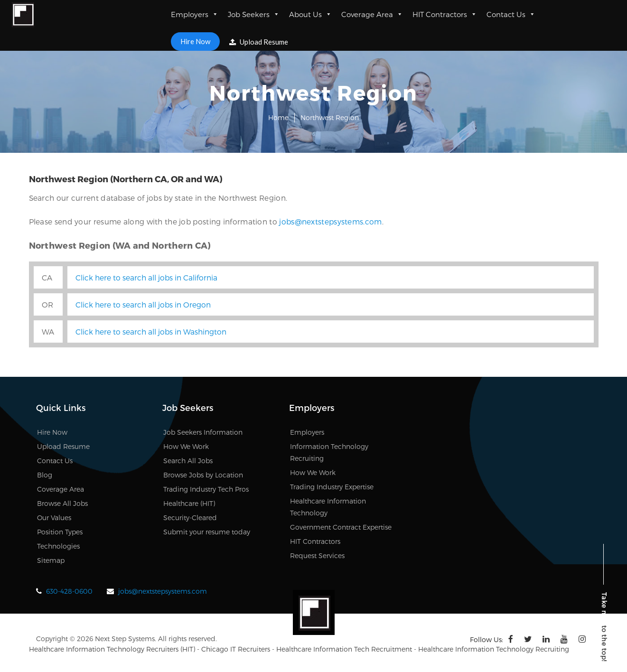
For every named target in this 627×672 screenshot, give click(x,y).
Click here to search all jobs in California (146, 277)
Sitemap (51, 560)
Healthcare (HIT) (189, 503)
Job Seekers (254, 14)
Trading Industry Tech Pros (206, 489)
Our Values (54, 518)
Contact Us (511, 14)
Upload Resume (259, 42)
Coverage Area (372, 14)
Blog (45, 475)
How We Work (186, 446)
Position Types (60, 532)
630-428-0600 (69, 591)
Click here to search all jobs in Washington (151, 331)
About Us (310, 14)
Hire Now (195, 41)
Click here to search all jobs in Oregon (143, 304)
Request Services (317, 555)
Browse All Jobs (62, 503)
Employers (195, 14)
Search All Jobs (188, 461)
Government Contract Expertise (341, 527)
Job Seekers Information (203, 432)
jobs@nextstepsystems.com (330, 221)
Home (278, 117)
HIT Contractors (445, 14)
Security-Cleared (190, 518)
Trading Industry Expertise (332, 487)
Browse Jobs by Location (203, 475)
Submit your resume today (207, 532)
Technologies (58, 546)
